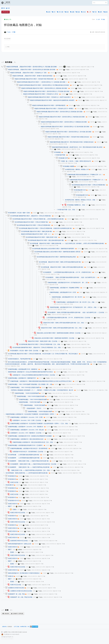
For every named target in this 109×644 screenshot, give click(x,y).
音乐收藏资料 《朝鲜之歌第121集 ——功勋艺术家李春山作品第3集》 (29, 467)
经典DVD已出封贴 (16, 585)
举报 (7, 47)
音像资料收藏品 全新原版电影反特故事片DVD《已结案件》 (26, 445)
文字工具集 (17, 627)
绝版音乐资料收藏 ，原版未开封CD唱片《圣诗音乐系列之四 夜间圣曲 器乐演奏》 (32, 69)
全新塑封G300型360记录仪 (16, 588)
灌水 (67, 12)
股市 (101, 12)
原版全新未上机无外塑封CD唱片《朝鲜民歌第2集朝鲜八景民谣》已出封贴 (59, 333)
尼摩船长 (19, 506)
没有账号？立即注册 (17, 614)
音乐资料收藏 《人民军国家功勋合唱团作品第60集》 (24, 455)
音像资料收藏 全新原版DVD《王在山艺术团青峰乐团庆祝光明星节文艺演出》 (31, 372)
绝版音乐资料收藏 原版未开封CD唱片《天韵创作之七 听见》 (41, 94)
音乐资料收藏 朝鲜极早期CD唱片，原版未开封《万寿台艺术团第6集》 (31, 216)
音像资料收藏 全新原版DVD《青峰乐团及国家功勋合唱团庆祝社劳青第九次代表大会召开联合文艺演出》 (41, 381)
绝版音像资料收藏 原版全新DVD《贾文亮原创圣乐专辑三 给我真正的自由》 (72, 142)
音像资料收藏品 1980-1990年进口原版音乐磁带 (25, 387)
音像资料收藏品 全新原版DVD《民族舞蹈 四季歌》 (65, 288)
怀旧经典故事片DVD (80, 190)
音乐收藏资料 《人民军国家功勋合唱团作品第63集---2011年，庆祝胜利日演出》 (68, 272)
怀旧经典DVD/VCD (14, 500)
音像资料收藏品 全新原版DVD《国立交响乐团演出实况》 (27, 439)
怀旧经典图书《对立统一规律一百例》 (19, 213)
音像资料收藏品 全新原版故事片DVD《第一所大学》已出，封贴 (75, 302)
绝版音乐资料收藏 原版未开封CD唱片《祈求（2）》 (36, 234)
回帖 (103, 19)
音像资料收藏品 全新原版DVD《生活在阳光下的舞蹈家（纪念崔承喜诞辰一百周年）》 (31, 414)
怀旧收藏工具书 (63, 158)
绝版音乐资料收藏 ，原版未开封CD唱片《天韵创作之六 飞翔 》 (29, 73)
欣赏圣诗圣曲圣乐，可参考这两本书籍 (19, 359)
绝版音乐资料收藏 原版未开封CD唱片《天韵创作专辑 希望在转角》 (35, 79)
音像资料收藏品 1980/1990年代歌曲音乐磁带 (31, 396)
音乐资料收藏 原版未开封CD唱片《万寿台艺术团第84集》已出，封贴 (40, 344)
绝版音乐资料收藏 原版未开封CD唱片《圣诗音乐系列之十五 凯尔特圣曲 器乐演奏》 (66, 127)
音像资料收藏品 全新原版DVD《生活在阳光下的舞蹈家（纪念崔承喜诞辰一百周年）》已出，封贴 (39, 423)
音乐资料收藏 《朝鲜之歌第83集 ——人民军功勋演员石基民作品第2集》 (27, 473)
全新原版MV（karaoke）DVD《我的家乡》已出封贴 (26, 433)
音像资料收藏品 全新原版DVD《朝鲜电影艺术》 (22, 378)
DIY (54, 12)
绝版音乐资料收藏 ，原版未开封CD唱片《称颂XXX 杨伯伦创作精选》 (33, 76)
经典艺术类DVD (13, 504)
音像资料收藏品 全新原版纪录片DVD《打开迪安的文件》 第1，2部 (68, 282)
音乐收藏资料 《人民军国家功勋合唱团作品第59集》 (24, 458)
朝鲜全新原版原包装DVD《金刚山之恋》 (20, 544)
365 (28, 627)
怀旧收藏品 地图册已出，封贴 (76, 205)
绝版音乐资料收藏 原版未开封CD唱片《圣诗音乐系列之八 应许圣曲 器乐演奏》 (69, 132)
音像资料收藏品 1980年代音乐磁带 (30, 402)
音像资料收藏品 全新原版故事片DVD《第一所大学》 (67, 297)
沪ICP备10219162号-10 (7, 637)
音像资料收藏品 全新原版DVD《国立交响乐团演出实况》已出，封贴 (33, 442)
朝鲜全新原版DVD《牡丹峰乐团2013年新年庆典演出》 (24, 573)
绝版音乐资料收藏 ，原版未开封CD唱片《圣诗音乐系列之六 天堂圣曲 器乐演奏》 (32, 67)
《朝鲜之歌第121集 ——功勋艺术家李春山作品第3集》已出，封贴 (30, 470)
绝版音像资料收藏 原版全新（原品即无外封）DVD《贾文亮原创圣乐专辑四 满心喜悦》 (78, 147)
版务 (106, 12)
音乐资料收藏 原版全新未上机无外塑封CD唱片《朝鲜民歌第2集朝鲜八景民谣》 (58, 252)
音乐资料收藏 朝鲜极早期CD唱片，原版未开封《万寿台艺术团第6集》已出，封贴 (37, 347)
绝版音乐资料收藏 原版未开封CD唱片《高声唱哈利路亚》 (49, 105)
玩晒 (73, 12)
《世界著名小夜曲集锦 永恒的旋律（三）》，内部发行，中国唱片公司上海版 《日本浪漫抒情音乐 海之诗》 (42, 390)
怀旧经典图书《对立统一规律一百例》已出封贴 (24, 351)
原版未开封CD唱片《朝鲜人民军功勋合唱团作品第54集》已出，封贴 (64, 323)
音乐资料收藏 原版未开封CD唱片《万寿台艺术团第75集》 (32, 222)
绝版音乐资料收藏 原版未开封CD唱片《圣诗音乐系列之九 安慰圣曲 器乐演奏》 (45, 88)
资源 (78, 12)
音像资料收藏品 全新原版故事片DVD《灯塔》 (63, 292)
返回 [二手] (8, 19)
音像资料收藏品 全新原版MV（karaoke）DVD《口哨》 (27, 417)
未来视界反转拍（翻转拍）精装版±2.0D (77, 169)
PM (14, 32)
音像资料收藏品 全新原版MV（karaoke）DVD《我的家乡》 (26, 427)
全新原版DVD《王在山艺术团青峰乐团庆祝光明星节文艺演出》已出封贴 (34, 375)
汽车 (95, 12)
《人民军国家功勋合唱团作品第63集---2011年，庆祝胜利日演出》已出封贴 (68, 318)
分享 (98, 19)
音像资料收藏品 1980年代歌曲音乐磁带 (40, 411)
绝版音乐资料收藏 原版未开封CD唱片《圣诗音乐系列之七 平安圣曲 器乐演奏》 (47, 91)
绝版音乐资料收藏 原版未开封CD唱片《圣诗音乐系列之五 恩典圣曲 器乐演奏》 (60, 112)
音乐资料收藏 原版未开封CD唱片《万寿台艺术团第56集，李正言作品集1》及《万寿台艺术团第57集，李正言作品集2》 (43, 354)
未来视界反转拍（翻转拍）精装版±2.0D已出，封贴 (80, 200)
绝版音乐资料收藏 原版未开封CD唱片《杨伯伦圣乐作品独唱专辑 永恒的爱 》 (53, 100)
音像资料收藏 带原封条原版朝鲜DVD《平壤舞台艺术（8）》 (85, 175)
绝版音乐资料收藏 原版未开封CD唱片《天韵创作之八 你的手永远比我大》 (50, 97)
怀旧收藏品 (58, 152)
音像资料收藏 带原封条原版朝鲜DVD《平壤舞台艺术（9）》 (87, 180)
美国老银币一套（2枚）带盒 (17, 594)
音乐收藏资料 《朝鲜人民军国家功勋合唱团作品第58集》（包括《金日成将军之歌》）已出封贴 (76, 312)
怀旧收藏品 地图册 (69, 166)
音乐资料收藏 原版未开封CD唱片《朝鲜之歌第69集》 (37, 231)
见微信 (15, 509)
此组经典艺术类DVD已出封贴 (19, 541)
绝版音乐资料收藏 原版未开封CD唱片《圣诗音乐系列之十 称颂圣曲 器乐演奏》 (64, 122)
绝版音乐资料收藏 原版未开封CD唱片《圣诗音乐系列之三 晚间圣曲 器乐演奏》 (62, 117)
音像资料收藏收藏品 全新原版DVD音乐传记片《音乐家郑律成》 (29, 448)
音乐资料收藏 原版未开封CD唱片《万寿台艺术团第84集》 (89, 185)
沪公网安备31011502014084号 (11, 634)
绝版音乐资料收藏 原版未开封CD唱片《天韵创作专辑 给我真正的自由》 (69, 137)
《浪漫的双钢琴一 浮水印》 (34, 408)
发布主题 (6, 12)
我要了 (10, 506)
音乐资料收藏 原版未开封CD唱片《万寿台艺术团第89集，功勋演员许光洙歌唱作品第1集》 (46, 228)
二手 (90, 12)
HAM (84, 12)
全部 (49, 12)
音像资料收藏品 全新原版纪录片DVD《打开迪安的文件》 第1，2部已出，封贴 (73, 307)
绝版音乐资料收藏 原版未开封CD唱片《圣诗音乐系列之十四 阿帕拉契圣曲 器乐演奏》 (45, 85)
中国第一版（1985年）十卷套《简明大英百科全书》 (76, 161)
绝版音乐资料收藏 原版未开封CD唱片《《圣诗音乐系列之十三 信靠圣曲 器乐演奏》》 (42, 82)
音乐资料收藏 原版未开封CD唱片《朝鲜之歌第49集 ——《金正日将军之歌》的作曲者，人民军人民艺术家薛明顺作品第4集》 (67, 243)
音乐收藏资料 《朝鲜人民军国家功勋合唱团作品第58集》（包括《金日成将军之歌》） (71, 277)
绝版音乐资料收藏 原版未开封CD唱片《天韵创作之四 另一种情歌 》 (55, 108)
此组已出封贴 (14, 482)
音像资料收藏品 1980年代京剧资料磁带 (27, 393)
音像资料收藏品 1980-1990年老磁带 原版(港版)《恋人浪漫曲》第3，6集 (30, 384)
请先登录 (6, 614)
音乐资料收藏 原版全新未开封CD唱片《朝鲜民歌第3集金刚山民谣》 (57, 257)
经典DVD (11, 576)
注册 (8, 8)
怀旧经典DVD (12, 476)
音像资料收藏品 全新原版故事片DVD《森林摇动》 (23, 369)
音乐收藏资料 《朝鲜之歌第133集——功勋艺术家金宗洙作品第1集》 (29, 461)
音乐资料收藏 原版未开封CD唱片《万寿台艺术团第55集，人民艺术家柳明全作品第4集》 (39, 219)
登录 (3, 8)
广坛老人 (8, 32)
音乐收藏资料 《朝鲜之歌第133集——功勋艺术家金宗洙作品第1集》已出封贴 (33, 464)
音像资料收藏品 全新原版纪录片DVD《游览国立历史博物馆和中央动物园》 (30, 436)
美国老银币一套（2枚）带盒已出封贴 (21, 597)
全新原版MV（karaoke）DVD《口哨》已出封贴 (27, 420)
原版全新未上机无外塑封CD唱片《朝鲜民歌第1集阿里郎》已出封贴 (54, 338)
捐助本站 (4, 627)
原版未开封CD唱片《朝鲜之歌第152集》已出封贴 (43, 341)
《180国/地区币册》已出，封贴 (66, 210)
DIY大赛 (61, 12)
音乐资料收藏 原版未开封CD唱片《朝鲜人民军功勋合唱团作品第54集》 (63, 267)
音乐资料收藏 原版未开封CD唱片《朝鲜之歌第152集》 (42, 237)
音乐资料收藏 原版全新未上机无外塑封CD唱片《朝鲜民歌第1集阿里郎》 (54, 249)
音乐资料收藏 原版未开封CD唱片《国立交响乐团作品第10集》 (46, 240)
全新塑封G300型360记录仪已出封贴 (21, 591)
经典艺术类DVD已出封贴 (18, 513)
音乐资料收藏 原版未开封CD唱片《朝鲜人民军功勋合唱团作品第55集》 (60, 262)
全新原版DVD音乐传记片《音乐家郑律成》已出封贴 (28, 452)
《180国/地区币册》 (60, 155)
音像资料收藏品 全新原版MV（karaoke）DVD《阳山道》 (28, 430)
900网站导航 (23, 627)
